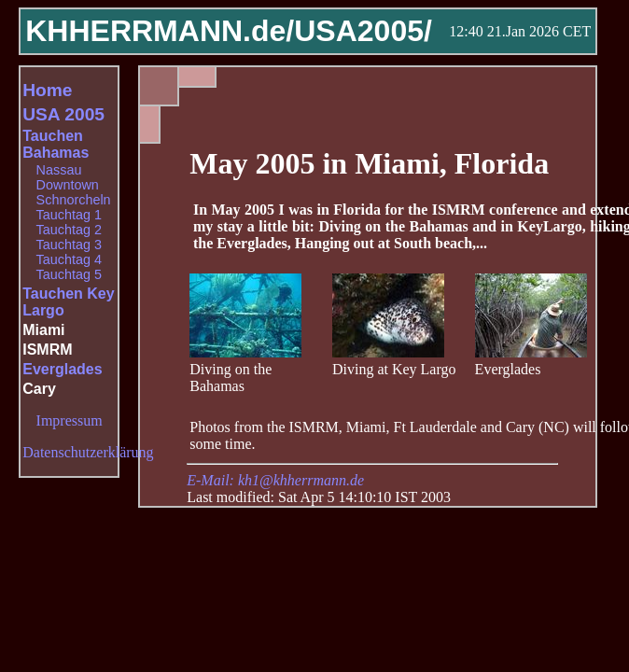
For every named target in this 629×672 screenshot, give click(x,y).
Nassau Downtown (68, 177)
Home (47, 90)
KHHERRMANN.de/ (160, 31)
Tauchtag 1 (69, 215)
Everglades (62, 369)
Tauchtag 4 (69, 259)
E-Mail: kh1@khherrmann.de (275, 480)
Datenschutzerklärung (88, 452)
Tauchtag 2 (69, 230)
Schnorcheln (74, 200)
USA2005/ (363, 31)
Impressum (70, 420)
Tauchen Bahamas (56, 144)
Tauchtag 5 (69, 274)
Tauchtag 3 (69, 245)
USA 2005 (63, 114)
